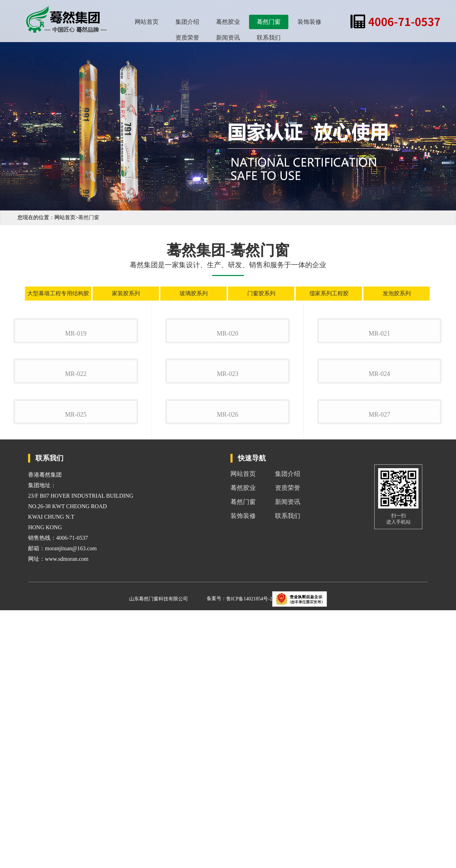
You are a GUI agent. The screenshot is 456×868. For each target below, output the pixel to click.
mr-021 (379, 419)
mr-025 (76, 672)
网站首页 (147, 22)
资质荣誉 (187, 38)
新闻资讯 (228, 38)
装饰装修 (309, 22)
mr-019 (76, 419)
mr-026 (227, 672)
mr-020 (227, 419)
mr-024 (379, 546)
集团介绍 (187, 22)
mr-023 (227, 546)
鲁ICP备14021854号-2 (249, 857)
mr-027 (379, 672)
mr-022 (76, 546)
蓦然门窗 (269, 22)
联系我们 (269, 38)
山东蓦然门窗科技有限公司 (159, 857)
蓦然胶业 (228, 22)
